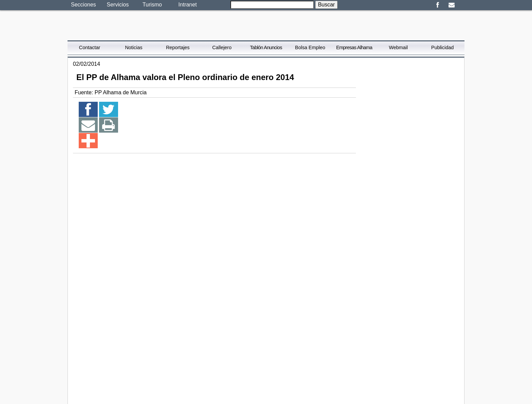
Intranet (188, 5)
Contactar (90, 47)
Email (451, 5)
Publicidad (442, 47)
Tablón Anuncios (266, 47)
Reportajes (178, 47)
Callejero (222, 47)
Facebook (438, 5)
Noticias (134, 47)
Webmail (398, 47)
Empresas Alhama (354, 47)
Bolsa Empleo (310, 47)
